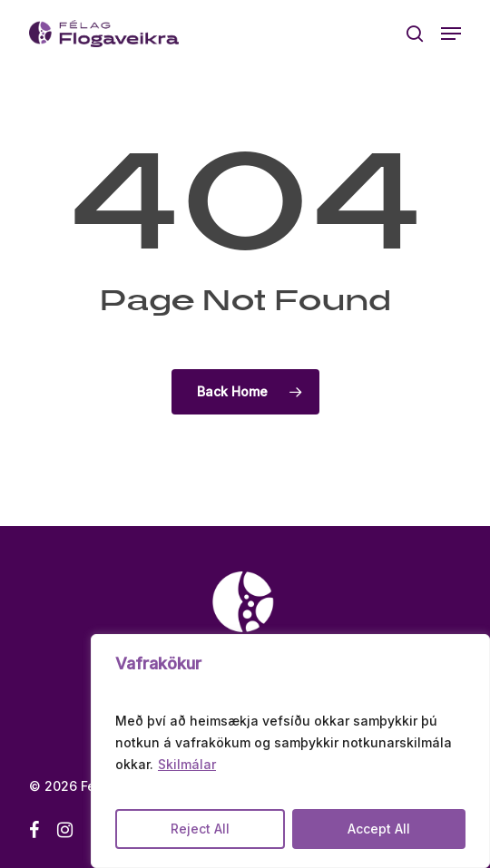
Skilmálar (187, 764)
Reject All (200, 829)
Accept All (379, 829)
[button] (451, 34)
